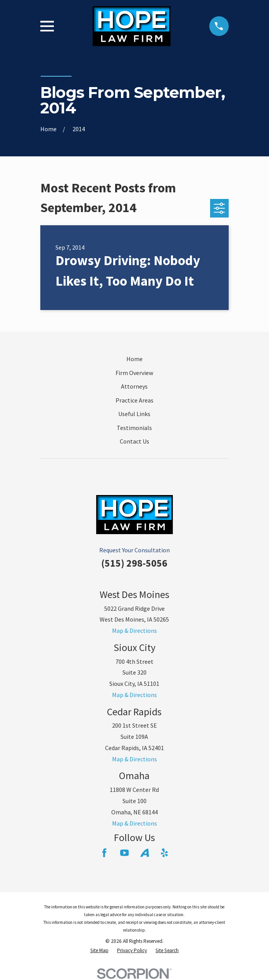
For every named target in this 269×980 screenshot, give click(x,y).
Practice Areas (134, 400)
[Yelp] (164, 853)
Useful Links (134, 414)
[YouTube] (124, 853)
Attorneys (134, 386)
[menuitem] (99, 951)
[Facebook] (104, 853)
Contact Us (134, 441)
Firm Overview (134, 373)
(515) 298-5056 (134, 563)
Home (134, 359)
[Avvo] (145, 853)
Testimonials (134, 428)
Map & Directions (134, 630)
